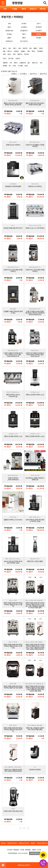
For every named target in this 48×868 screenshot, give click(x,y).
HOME (3, 865)
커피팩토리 (40, 51)
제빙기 (24, 34)
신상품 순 (14, 74)
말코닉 (9, 54)
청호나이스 (35, 63)
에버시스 (10, 51)
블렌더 (9, 38)
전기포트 (24, 23)
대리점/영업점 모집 (42, 843)
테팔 (4, 51)
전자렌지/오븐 (9, 31)
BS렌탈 (5, 66)
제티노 (33, 51)
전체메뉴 (45, 3)
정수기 (39, 23)
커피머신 (39, 34)
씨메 (19, 48)
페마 (28, 51)
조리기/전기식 (24, 41)
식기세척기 (39, 31)
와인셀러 (39, 38)
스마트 (14, 66)
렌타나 (16, 63)
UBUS (26, 66)
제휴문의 (33, 843)
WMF (4, 54)
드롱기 (14, 48)
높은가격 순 (43, 74)
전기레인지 (39, 27)
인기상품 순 (23, 74)
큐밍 (10, 48)
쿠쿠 (11, 63)
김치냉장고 (24, 27)
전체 (9, 23)
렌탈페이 (5, 63)
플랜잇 (35, 48)
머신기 (5, 58)
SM (10, 66)
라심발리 (16, 51)
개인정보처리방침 (12, 843)
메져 (14, 54)
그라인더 (17, 58)
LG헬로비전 (23, 63)
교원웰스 (23, 51)
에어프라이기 (9, 41)
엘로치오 (20, 54)
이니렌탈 (20, 66)
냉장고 (9, 27)
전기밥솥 (9, 34)
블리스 (5, 48)
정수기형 (11, 58)
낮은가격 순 (33, 74)
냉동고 (24, 38)
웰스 (29, 63)
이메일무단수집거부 (24, 843)
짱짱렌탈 (17, 3)
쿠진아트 (26, 54)
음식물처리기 (24, 31)
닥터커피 (25, 48)
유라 (30, 48)
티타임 (41, 48)
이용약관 (3, 843)
